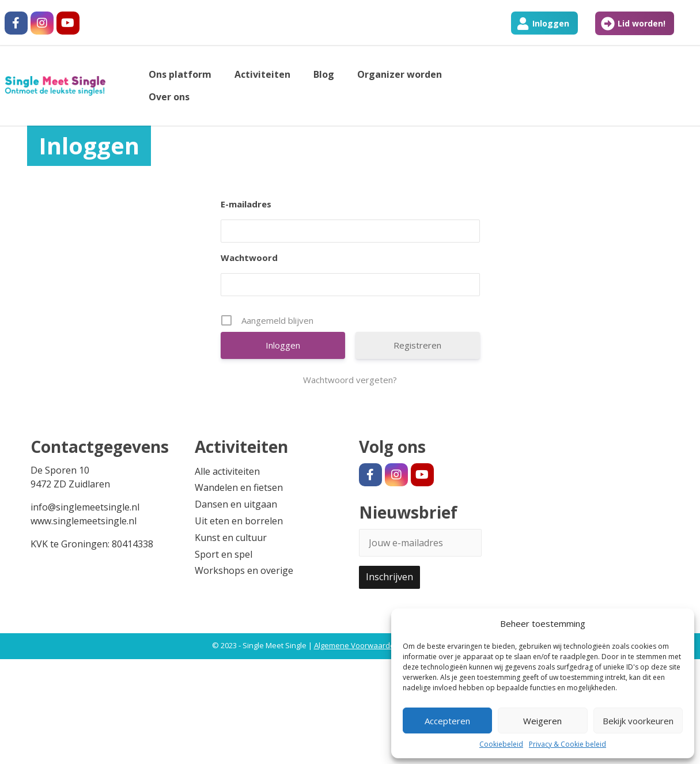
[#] (16, 23)
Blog (324, 74)
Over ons (169, 97)
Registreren (417, 345)
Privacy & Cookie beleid (567, 744)
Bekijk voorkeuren (638, 721)
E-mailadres (246, 204)
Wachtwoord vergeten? (350, 380)
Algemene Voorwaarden (357, 645)
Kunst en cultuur (231, 538)
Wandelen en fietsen (239, 487)
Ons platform (180, 74)
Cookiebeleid (501, 744)
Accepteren (447, 721)
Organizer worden (400, 74)
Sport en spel (224, 554)
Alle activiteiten (227, 471)
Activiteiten (262, 74)
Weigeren (542, 721)
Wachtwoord (249, 258)
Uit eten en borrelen (239, 521)
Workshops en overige (244, 570)
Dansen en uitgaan (236, 504)
